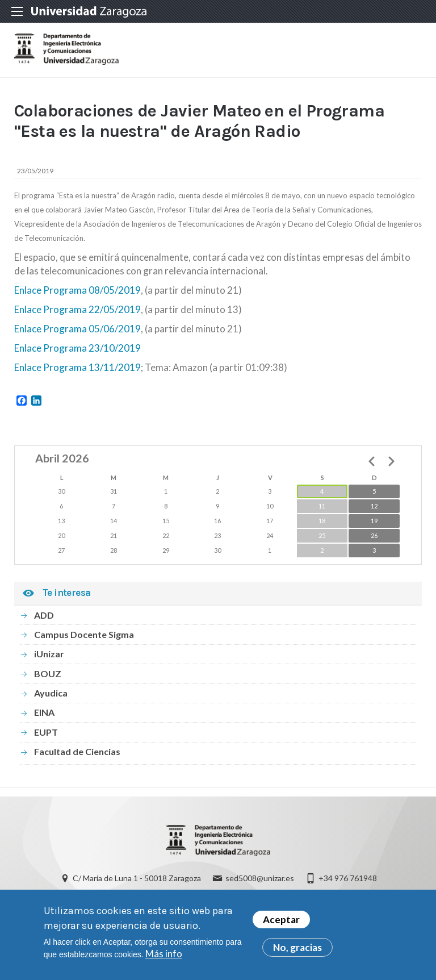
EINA (44, 712)
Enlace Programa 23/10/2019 (77, 348)
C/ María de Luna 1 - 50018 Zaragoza (137, 878)
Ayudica (51, 693)
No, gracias (297, 948)
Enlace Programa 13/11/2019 (77, 367)
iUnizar (49, 654)
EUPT (46, 732)
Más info (164, 955)
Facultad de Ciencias (77, 751)
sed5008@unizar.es (260, 878)
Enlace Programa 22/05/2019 (77, 309)
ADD (44, 615)
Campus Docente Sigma (84, 634)
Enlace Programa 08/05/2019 (77, 290)
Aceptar (281, 921)
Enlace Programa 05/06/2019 (77, 329)
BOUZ (48, 674)
